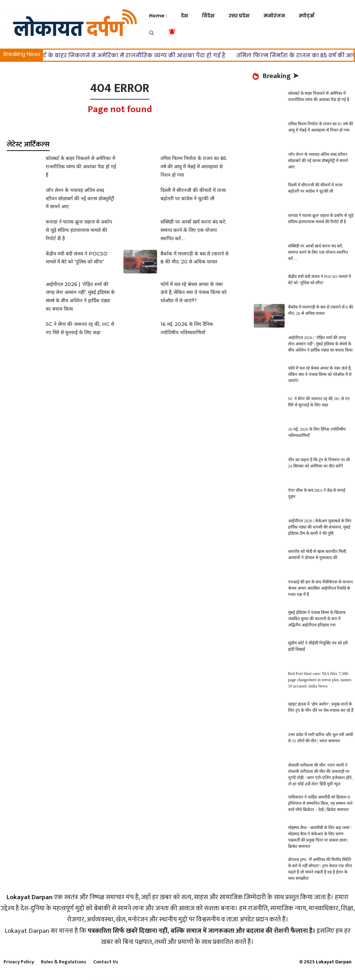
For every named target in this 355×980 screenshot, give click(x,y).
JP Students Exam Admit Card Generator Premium (152, 979)
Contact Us (106, 962)
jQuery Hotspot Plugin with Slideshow (191, 979)
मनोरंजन (274, 16)
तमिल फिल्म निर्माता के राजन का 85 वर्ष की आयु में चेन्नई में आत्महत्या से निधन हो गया (193, 167)
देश (185, 16)
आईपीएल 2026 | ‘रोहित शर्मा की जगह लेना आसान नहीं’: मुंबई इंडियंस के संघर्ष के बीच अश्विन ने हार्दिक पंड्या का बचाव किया (320, 344)
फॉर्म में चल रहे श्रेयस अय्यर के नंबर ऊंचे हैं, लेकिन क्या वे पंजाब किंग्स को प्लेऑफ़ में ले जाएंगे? (194, 293)
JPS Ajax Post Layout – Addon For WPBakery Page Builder (168, 979)
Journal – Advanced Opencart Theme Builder (118, 979)
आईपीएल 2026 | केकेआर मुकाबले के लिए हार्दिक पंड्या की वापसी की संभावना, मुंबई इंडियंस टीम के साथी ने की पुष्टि (320, 527)
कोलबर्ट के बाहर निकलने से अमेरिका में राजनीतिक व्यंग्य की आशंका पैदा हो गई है (134, 55)
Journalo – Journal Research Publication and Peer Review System (135, 979)
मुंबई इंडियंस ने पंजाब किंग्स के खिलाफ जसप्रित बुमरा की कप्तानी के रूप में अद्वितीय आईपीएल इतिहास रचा (317, 619)
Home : (158, 16)
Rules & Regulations (64, 962)
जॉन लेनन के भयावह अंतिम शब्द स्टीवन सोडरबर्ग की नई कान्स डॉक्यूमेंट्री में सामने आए (80, 198)
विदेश (208, 16)
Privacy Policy (19, 962)
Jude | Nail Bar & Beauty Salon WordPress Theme (243, 979)
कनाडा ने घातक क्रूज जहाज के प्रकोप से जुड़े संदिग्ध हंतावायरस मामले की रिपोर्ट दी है (79, 230)
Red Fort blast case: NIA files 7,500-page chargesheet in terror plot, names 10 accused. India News (320, 680)
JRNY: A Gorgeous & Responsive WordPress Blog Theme (213, 979)
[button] (151, 33)
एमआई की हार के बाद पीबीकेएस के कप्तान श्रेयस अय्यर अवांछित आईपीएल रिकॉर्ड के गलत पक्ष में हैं (321, 588)
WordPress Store (108, 979)
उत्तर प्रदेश (239, 16)
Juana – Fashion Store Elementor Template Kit (228, 979)
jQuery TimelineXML (201, 979)
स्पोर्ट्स (306, 16)
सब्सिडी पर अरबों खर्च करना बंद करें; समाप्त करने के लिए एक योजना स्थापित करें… (193, 230)
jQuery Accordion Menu (181, 979)
